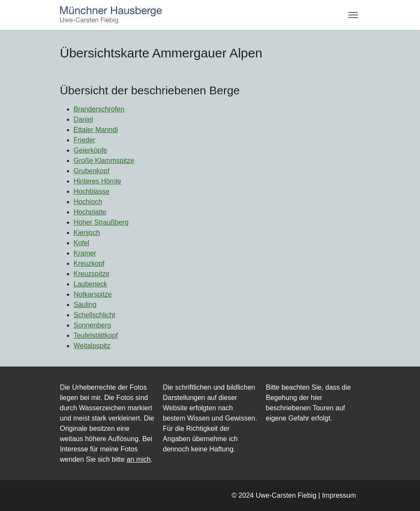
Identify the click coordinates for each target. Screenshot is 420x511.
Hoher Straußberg (101, 222)
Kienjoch (87, 233)
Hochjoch (88, 202)
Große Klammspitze (104, 161)
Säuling (85, 305)
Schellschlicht (95, 315)
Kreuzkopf (89, 263)
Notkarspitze (93, 294)
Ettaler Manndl (96, 130)
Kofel (82, 243)
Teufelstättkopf (96, 335)
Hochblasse (92, 191)
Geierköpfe (91, 150)
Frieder (85, 140)
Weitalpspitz (92, 346)
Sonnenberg (92, 325)
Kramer (85, 253)
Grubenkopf (92, 171)
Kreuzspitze (92, 274)
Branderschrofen (99, 109)
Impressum (339, 495)
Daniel (83, 119)
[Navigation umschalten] (353, 15)
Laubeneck (91, 284)
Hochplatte (90, 212)
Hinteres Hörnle (98, 181)
